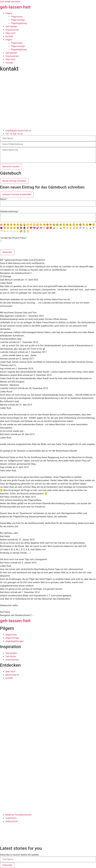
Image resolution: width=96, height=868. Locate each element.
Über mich (10, 33)
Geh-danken (11, 27)
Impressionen (12, 30)
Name (4, 199)
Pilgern (9, 13)
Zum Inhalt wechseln (10, 2)
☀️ (5, 231)
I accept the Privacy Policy (13, 238)
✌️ (71, 228)
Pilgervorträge (18, 20)
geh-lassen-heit (15, 7)
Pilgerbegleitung (19, 23)
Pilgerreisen (17, 17)
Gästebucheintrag (9, 212)
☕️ (84, 228)
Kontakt (9, 36)
